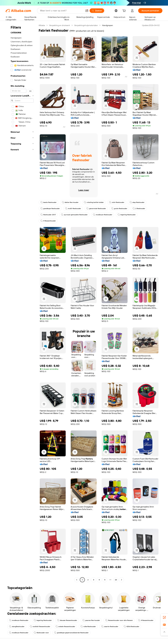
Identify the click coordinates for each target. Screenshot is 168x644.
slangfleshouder (17, 627)
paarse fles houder (91, 620)
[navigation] (21, 303)
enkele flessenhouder (65, 627)
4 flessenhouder (48, 221)
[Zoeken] (97, 11)
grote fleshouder (119, 209)
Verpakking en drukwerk (60, 25)
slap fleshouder (137, 202)
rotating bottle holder (94, 202)
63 (116, 580)
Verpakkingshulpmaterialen (86, 25)
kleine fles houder (70, 202)
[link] (164, 617)
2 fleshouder (139, 209)
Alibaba (42, 25)
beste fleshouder (49, 202)
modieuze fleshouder (103, 215)
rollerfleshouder (88, 627)
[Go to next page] (122, 580)
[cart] (125, 11)
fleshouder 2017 (48, 215)
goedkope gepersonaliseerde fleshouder (71, 633)
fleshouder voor (41, 633)
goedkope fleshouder (50, 209)
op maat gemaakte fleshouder (74, 215)
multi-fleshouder (73, 209)
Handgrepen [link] (108, 25)
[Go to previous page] (77, 580)
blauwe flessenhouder (67, 620)
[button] (87, 11)
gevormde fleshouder (96, 209)
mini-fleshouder (117, 202)
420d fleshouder (131, 627)
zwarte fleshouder (110, 627)
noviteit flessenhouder (40, 627)
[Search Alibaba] (61, 11)
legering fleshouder (127, 215)
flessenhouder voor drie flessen (119, 620)
